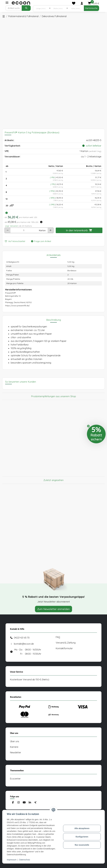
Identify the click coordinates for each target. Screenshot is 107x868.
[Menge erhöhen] (51, 230)
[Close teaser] (88, 426)
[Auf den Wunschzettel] (16, 241)
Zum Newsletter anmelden (53, 609)
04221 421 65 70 (22, 638)
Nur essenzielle (82, 845)
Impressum (12, 860)
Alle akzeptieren (82, 828)
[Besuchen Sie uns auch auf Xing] (35, 803)
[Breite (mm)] (58, 8)
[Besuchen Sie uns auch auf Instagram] (18, 803)
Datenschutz (25, 860)
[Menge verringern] (8, 230)
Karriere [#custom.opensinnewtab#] (14, 747)
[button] (82, 3)
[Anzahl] (24, 230)
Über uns (15, 741)
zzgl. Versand (11, 226)
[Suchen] (14, 8)
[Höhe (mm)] (76, 8)
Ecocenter (15, 779)
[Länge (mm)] (41, 8)
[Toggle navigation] (7, 3)
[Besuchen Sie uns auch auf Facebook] (13, 803)
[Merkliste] (74, 3)
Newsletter (16, 752)
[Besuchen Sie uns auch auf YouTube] (24, 803)
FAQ (58, 637)
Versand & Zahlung (66, 643)
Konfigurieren (82, 837)
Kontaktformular (64, 648)
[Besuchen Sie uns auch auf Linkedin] (30, 803)
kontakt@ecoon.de (24, 644)
